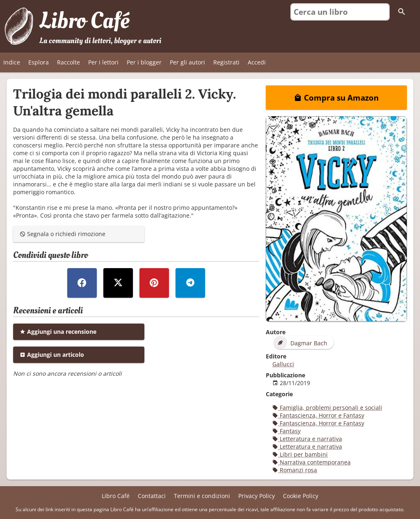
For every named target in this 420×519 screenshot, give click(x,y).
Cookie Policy (301, 496)
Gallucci (283, 364)
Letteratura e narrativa (307, 439)
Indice (12, 62)
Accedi (257, 62)
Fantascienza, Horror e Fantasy (318, 415)
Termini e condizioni (202, 496)
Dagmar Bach (301, 342)
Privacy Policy (257, 496)
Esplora (39, 62)
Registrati (226, 62)
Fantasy (286, 431)
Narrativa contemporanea (312, 462)
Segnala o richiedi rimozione (63, 234)
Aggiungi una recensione (58, 332)
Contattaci (152, 496)
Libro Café (84, 21)
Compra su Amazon (336, 98)
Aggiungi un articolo (52, 355)
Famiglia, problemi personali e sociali (327, 408)
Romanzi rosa (295, 470)
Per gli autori (187, 62)
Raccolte (68, 62)
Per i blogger (144, 62)
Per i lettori (103, 62)
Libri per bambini (300, 454)
